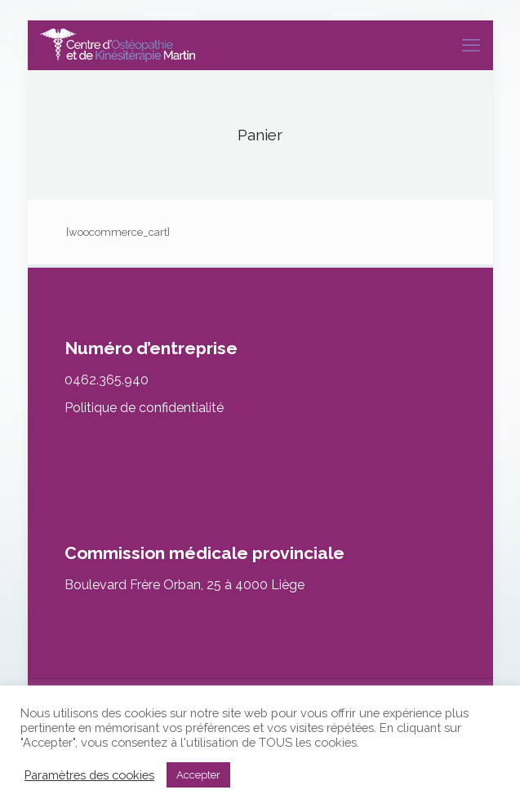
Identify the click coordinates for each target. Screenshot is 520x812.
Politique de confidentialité (144, 408)
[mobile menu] (471, 45)
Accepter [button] (198, 775)
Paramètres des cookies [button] (89, 775)
